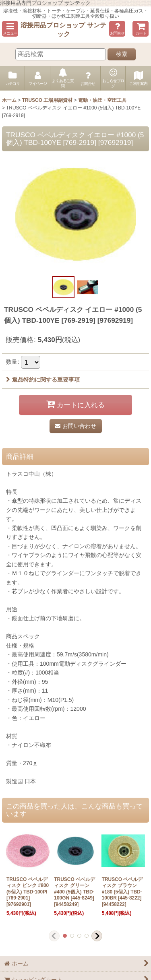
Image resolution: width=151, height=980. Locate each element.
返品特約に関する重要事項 (43, 380)
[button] (10, 29)
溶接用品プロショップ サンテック (63, 29)
